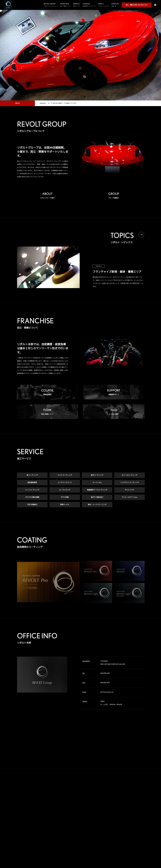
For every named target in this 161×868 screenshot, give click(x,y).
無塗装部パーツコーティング (97, 490)
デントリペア (129, 490)
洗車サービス (65, 505)
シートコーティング (32, 490)
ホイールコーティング (130, 475)
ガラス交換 (65, 497)
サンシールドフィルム (130, 497)
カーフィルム (97, 483)
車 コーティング (32, 475)
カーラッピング (65, 490)
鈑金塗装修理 (32, 483)
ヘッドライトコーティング (130, 483)
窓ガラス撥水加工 (97, 497)
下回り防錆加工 (32, 505)
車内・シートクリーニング (97, 505)
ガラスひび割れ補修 (32, 497)
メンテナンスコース (65, 483)
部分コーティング (97, 475)
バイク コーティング (65, 475)
